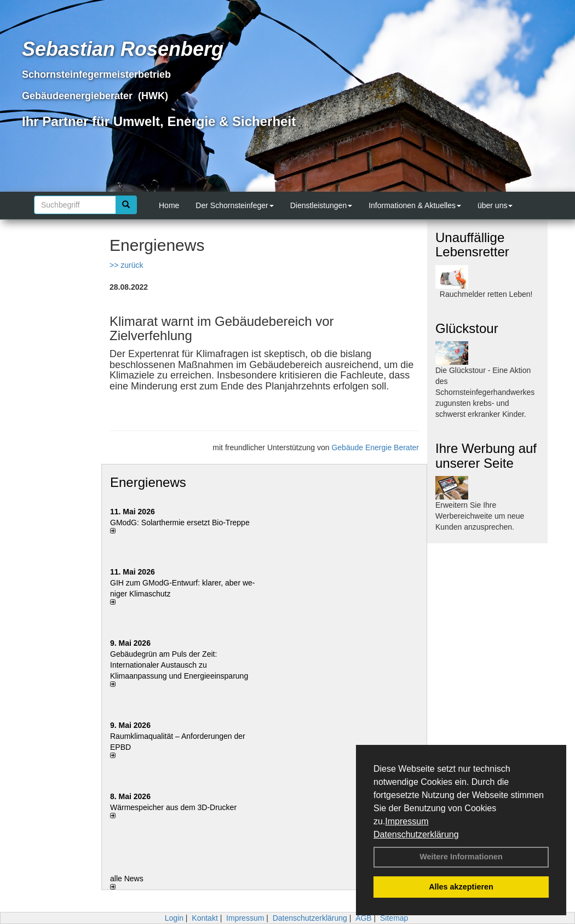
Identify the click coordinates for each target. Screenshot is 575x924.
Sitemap (394, 918)
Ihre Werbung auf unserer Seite (486, 455)
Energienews (148, 482)
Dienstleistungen (321, 205)
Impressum (407, 821)
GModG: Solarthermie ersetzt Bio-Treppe (180, 523)
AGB (364, 918)
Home (169, 205)
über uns (495, 205)
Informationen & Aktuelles (415, 205)
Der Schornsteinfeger (234, 205)
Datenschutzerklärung (416, 834)
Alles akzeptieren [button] (461, 887)
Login (174, 918)
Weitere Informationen (461, 857)
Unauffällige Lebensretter (472, 245)
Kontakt (205, 918)
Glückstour (467, 328)
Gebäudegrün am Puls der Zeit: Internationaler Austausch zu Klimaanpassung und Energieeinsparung (179, 665)
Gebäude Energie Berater (375, 447)
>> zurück (126, 265)
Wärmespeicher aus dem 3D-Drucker (173, 807)
